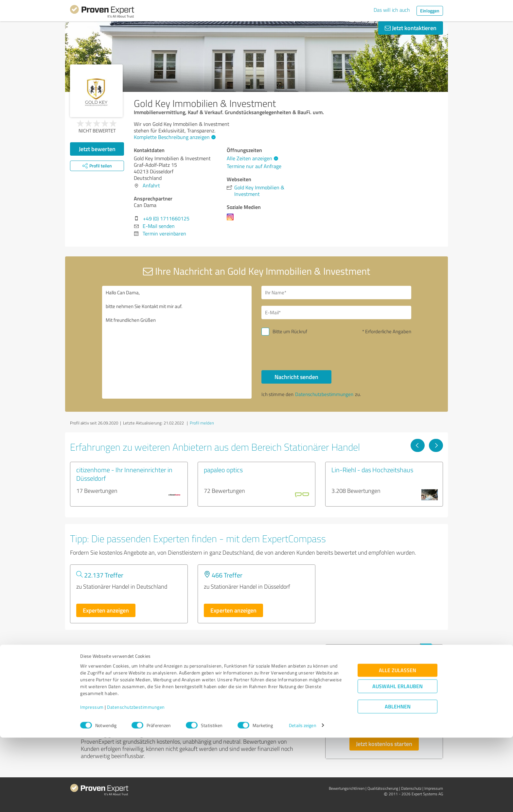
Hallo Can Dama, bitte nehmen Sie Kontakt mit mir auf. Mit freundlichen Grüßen (177, 342)
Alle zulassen (398, 744)
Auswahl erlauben (398, 760)
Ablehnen (398, 781)
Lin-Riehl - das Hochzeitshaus (372, 470)
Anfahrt (151, 185)
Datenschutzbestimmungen (136, 781)
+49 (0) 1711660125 (166, 218)
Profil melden (202, 423)
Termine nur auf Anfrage (254, 166)
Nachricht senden (296, 377)
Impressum (92, 781)
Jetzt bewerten (97, 149)
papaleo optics (223, 470)
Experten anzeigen (106, 610)
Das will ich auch (392, 10)
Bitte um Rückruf (290, 331)
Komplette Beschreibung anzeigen (174, 137)
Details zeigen (302, 800)
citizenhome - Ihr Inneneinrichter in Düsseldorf (124, 474)
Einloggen (430, 11)
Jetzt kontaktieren (411, 28)
